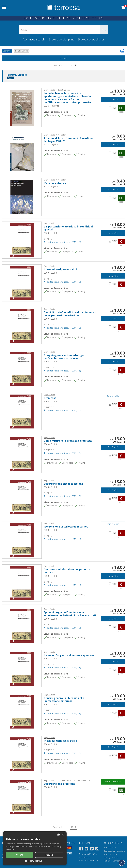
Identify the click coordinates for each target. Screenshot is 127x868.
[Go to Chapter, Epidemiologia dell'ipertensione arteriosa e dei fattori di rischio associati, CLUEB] (22, 626)
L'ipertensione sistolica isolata (63, 484)
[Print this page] (122, 51)
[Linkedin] (92, 849)
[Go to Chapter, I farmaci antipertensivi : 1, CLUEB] (22, 754)
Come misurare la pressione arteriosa (68, 441)
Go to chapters (113, 781)
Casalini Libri (85, 857)
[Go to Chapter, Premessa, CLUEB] (22, 411)
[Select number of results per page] (73, 65)
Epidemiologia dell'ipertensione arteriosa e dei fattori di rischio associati (70, 614)
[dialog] (35, 848)
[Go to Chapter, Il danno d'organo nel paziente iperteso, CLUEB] (22, 668)
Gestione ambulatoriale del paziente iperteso (67, 571)
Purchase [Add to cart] (113, 100)
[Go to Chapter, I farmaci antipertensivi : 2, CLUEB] (22, 283)
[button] (104, 29)
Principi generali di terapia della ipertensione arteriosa (64, 700)
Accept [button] (19, 855)
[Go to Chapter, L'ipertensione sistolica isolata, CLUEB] (22, 497)
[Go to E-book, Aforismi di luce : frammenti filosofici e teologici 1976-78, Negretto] (22, 152)
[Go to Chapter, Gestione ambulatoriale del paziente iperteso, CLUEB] (22, 583)
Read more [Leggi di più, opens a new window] (10, 849)
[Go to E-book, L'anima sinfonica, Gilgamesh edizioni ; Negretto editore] (22, 197)
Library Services (111, 858)
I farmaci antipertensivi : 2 (60, 269)
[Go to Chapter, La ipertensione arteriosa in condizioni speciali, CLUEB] (22, 240)
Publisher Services (112, 861)
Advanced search (34, 39)
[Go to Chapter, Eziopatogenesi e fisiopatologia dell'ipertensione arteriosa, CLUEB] (22, 368)
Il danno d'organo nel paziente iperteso (69, 655)
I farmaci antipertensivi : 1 (60, 741)
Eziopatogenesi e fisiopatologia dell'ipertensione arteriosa (64, 357)
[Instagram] (97, 849)
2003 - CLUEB (50, 233)
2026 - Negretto (51, 106)
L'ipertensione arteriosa (59, 784)
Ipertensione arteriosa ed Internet (66, 527)
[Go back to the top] (122, 863)
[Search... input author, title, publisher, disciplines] (64, 29)
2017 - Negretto (51, 186)
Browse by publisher (91, 39)
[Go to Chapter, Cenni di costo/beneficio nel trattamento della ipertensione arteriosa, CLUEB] (22, 325)
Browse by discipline (62, 39)
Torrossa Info (110, 847)
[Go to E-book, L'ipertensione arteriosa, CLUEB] (22, 797)
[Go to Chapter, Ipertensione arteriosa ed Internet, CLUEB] (22, 540)
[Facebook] (81, 849)
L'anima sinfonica (55, 183)
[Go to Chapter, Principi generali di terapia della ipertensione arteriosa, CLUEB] (22, 711)
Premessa (50, 398)
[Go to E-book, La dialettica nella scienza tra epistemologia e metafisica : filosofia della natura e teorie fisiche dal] (22, 108)
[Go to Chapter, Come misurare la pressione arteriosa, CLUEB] (22, 454)
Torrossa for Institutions (114, 851)
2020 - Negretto (51, 145)
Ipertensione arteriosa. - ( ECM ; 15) (62, 242)
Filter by (64, 58)
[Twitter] (87, 849)
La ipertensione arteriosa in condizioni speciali (68, 228)
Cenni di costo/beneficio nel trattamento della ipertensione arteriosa (70, 314)
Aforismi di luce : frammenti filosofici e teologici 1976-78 (68, 140)
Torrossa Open (111, 854)
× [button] (63, 835)
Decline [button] (49, 855)
